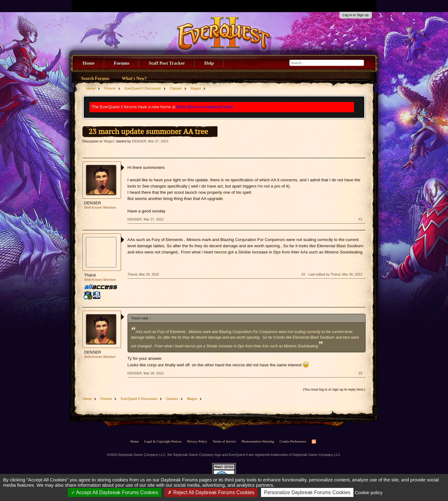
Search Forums (95, 79)
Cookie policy (369, 492)
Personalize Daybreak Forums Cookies (307, 492)
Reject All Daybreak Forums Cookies (211, 492)
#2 (303, 274)
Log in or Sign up (355, 15)
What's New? (134, 79)
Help (209, 63)
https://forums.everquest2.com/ (205, 107)
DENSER (139, 141)
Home (89, 63)
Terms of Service (224, 441)
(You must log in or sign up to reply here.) (334, 389)
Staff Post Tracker (167, 63)
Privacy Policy (197, 441)
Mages (109, 141)
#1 (360, 219)
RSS (314, 442)
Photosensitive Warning (258, 441)
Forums (122, 63)
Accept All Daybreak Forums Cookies (115, 492)
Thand (90, 275)
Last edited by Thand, (335, 274)
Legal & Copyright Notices (163, 441)
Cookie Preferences (293, 441)
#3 (360, 373)
